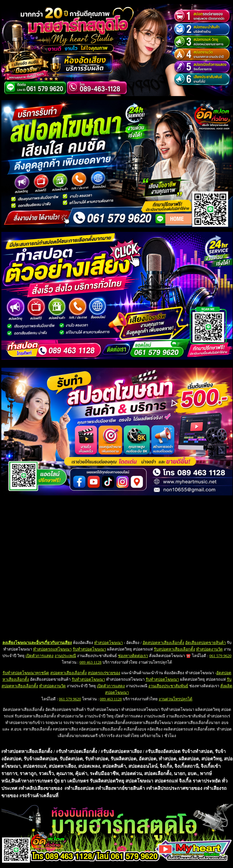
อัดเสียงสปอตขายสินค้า (205, 643)
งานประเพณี (65, 656)
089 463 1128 (90, 662)
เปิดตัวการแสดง (40, 656)
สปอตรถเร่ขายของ (104, 673)
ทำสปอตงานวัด (209, 649)
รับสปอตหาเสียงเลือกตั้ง (174, 649)
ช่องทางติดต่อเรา (133, 656)
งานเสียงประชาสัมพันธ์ (168, 686)
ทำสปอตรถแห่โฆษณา (52, 649)
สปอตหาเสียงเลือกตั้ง (68, 673)
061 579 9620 (220, 656)
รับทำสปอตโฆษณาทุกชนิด (26, 673)
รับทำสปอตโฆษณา (89, 649)
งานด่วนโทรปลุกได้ (176, 699)
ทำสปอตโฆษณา (108, 643)
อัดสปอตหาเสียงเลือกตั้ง (163, 643)
